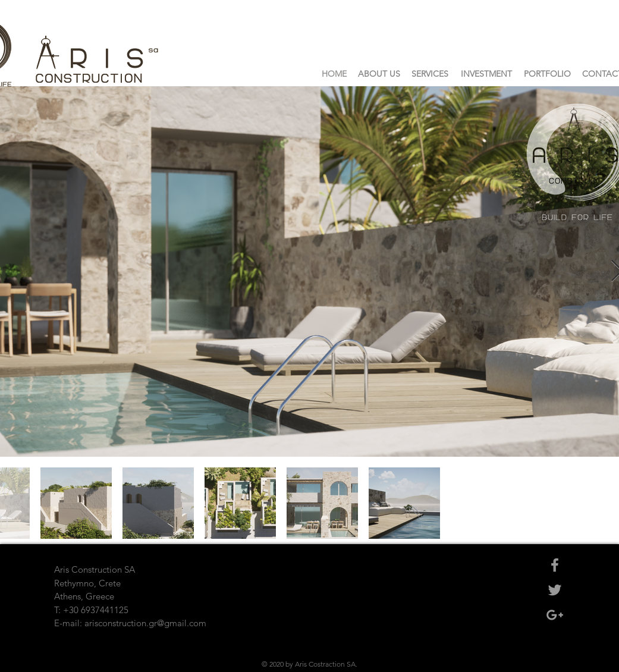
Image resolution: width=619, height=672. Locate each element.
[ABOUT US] (379, 74)
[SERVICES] (430, 74)
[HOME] (334, 74)
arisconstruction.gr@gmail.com (145, 623)
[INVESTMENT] (487, 74)
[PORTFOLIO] (548, 74)
